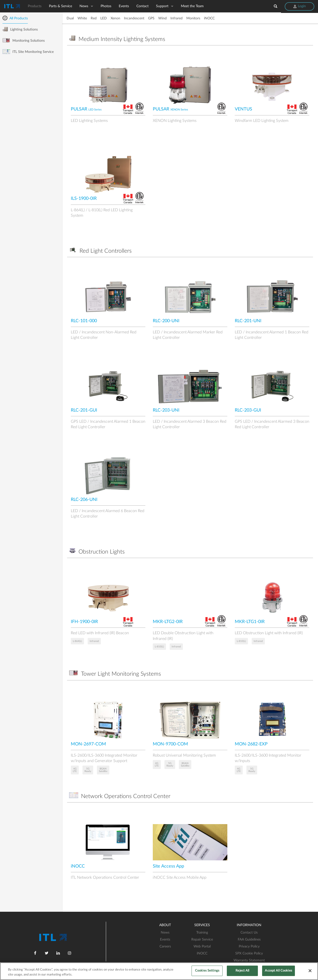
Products (35, 6)
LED (104, 18)
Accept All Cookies (278, 971)
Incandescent (134, 18)
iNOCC (209, 18)
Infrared (177, 18)
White (82, 18)
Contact (142, 6)
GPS (151, 18)
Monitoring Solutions (24, 40)
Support (162, 6)
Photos (106, 6)
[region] (159, 971)
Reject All (242, 971)
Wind (162, 18)
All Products (15, 18)
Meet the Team (192, 6)
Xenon (115, 18)
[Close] (310, 971)
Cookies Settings (207, 971)
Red (94, 18)
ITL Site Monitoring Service (28, 52)
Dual (70, 18)
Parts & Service (60, 6)
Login (299, 6)
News (84, 6)
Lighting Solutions (20, 29)
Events (124, 6)
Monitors (193, 18)
